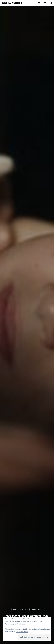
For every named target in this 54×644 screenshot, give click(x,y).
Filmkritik (36, 610)
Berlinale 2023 (20, 610)
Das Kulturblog (12, 3)
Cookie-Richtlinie (22, 632)
